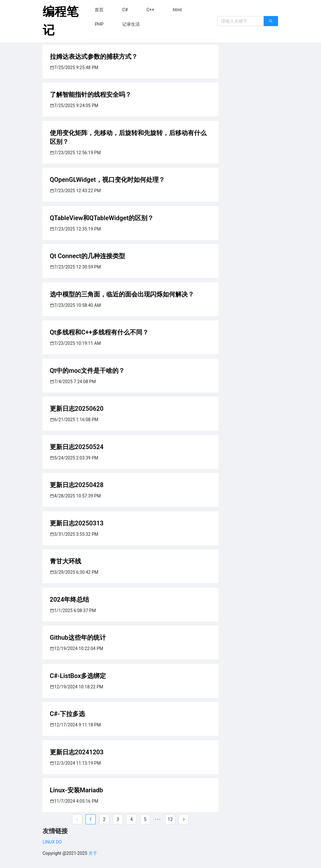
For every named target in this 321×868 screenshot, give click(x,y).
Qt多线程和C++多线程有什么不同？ (99, 332)
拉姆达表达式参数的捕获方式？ (94, 57)
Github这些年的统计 (78, 637)
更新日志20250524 (77, 447)
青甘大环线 (66, 561)
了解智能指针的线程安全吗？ (91, 95)
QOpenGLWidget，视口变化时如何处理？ (107, 180)
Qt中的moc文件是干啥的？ (87, 371)
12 (170, 819)
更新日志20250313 (77, 523)
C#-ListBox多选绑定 (78, 676)
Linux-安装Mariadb (76, 790)
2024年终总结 (70, 599)
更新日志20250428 (77, 485)
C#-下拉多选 (67, 714)
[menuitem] (99, 10)
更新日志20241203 (77, 752)
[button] (99, 10)
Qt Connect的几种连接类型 (87, 256)
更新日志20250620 (77, 409)
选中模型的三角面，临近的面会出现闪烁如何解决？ (122, 294)
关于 (93, 853)
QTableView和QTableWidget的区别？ (102, 218)
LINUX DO (52, 842)
